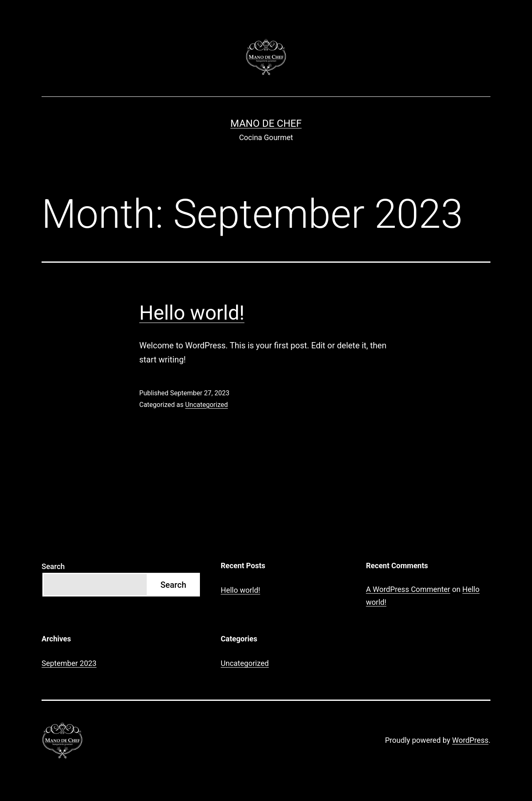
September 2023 (69, 663)
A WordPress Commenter (408, 589)
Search (53, 566)
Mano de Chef (266, 123)
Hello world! (192, 313)
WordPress (470, 740)
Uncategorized (206, 405)
